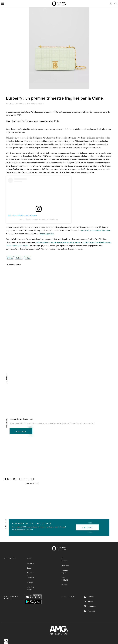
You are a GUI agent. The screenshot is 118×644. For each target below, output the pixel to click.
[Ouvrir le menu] (2, 4)
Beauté (30, 568)
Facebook (90, 611)
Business (30, 563)
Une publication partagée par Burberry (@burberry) (39, 219)
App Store (33, 597)
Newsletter (65, 565)
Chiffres (10, 258)
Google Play (33, 602)
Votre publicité (65, 579)
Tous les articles (32, 483)
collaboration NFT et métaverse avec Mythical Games (58, 242)
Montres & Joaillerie (30, 575)
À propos (64, 559)
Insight (28, 258)
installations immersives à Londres (96, 230)
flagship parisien (47, 234)
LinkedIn (89, 597)
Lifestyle (30, 582)
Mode (29, 558)
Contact (64, 585)
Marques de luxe (30, 588)
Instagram (90, 606)
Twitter (89, 601)
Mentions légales (65, 571)
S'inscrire (21, 431)
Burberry (19, 258)
